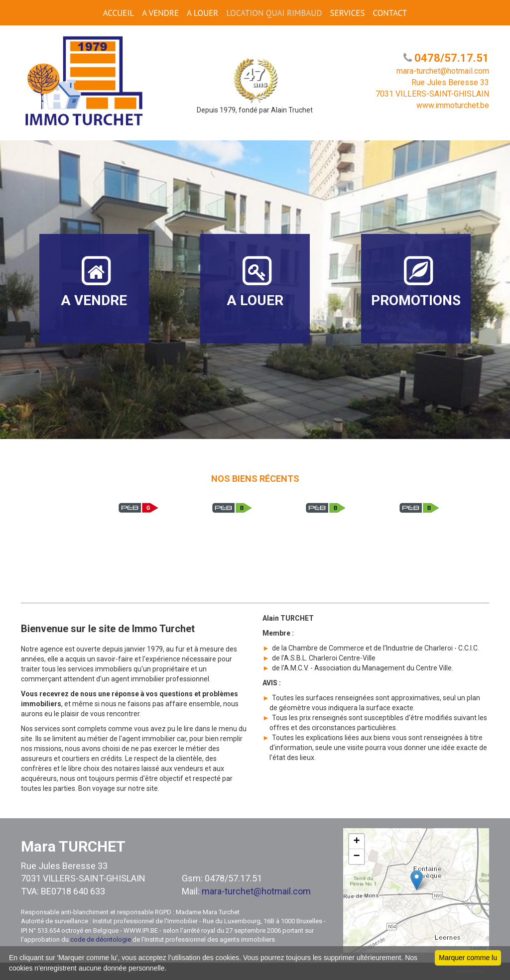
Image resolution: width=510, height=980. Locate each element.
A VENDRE (160, 13)
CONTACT (390, 13)
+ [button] (357, 842)
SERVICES (348, 13)
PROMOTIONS (416, 281)
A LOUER (202, 13)
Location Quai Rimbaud (274, 13)
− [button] (357, 857)
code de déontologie (101, 939)
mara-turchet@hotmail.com (256, 891)
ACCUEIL (119, 13)
